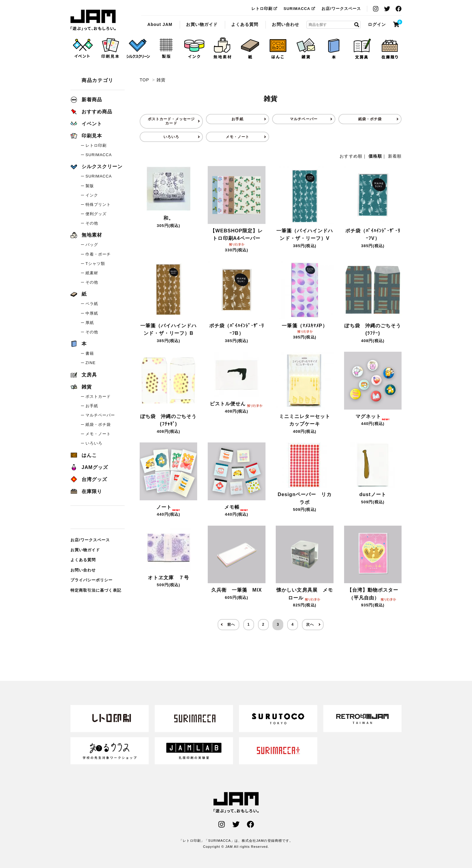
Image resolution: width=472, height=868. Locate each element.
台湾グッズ (89, 479)
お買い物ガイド (202, 24)
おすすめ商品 (91, 112)
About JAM (160, 24)
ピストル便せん (237, 404)
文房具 (84, 375)
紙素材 (92, 273)
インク (92, 195)
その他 (92, 223)
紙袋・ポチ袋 (370, 119)
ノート (168, 507)
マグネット (373, 416)
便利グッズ (96, 214)
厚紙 (90, 323)
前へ (231, 624)
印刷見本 (86, 136)
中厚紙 (92, 313)
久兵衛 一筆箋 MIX (237, 590)
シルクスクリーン (96, 167)
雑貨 (93, 20)
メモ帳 (236, 507)
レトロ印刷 (264, 9)
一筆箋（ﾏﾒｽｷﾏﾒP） (304, 328)
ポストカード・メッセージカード (171, 121)
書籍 (90, 353)
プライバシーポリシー (92, 580)
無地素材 (86, 235)
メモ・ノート (238, 137)
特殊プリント (98, 204)
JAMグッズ (89, 467)
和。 (169, 218)
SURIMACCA (300, 9)
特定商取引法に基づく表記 (96, 590)
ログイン (377, 24)
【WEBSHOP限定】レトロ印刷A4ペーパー (236, 237)
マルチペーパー (304, 119)
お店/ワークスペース (341, 9)
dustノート (373, 494)
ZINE (91, 363)
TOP (144, 80)
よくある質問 (245, 24)
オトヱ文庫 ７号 (168, 578)
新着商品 (86, 100)
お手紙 (237, 119)
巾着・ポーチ (98, 254)
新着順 (395, 156)
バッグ (92, 245)
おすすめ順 (351, 156)
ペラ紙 (92, 304)
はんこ (84, 455)
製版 (90, 186)
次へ (310, 624)
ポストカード (98, 396)
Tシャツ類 (95, 264)
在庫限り (86, 491)
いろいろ (171, 137)
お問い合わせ (285, 24)
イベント (86, 124)
